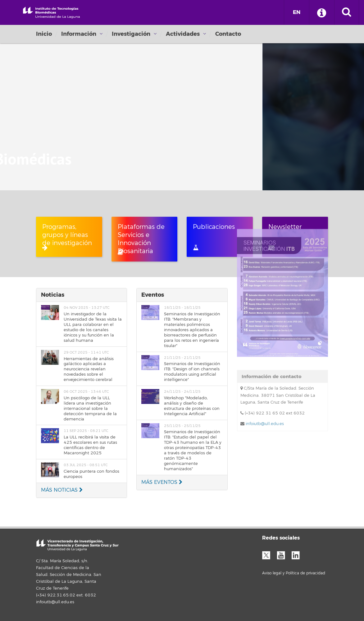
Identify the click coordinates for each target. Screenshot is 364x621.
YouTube (283, 554)
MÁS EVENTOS (162, 482)
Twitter (269, 554)
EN (297, 12)
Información (79, 34)
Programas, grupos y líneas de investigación (67, 237)
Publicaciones (214, 237)
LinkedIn (298, 554)
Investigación (131, 34)
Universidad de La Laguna (52, 12)
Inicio (44, 34)
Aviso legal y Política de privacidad (294, 573)
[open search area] (347, 12)
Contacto (228, 34)
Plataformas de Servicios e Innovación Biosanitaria (141, 239)
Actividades (183, 34)
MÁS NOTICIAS (62, 490)
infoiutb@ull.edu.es (264, 338)
